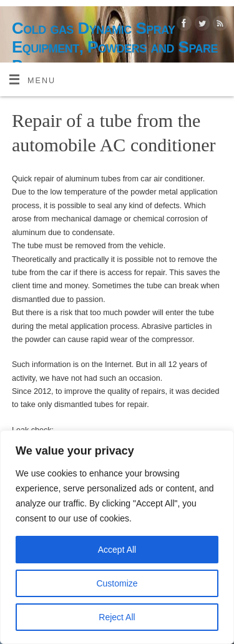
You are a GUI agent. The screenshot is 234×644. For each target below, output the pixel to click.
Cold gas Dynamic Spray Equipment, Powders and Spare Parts (115, 47)
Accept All (117, 550)
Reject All (117, 617)
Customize (117, 583)
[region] (117, 537)
